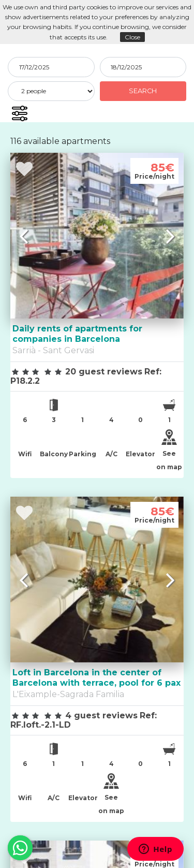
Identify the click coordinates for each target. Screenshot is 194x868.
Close (132, 37)
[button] (19, 113)
